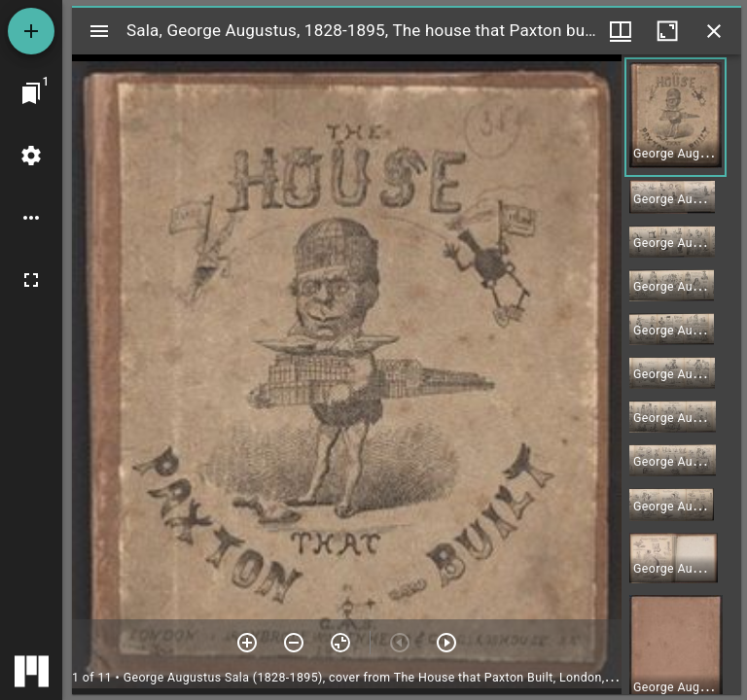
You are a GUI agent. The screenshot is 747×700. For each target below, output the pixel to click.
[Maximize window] (667, 31)
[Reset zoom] (340, 643)
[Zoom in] (247, 643)
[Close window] (714, 31)
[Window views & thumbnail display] (621, 31)
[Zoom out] (294, 643)
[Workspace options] (31, 218)
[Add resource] (31, 31)
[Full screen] (31, 280)
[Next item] (446, 643)
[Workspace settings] (31, 156)
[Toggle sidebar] (99, 31)
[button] (676, 117)
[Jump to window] (31, 93)
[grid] (681, 374)
